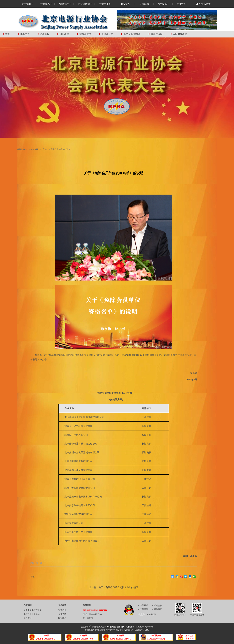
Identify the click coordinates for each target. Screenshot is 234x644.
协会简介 (24, 34)
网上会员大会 (42, 149)
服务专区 (125, 4)
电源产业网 (156, 34)
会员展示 (144, 4)
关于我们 (26, 4)
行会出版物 (84, 4)
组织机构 (63, 34)
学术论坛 (163, 4)
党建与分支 (106, 34)
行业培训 (182, 4)
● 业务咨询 (143, 605)
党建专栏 (64, 4)
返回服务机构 (179, 34)
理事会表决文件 (58, 149)
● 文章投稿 (143, 609)
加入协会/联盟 (203, 4)
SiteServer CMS (142, 630)
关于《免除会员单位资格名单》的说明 (118, 587)
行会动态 (45, 4)
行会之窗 (28, 149)
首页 (6, 34)
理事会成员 (84, 34)
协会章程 (44, 34)
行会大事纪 (105, 4)
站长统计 (130, 627)
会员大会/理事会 (131, 34)
